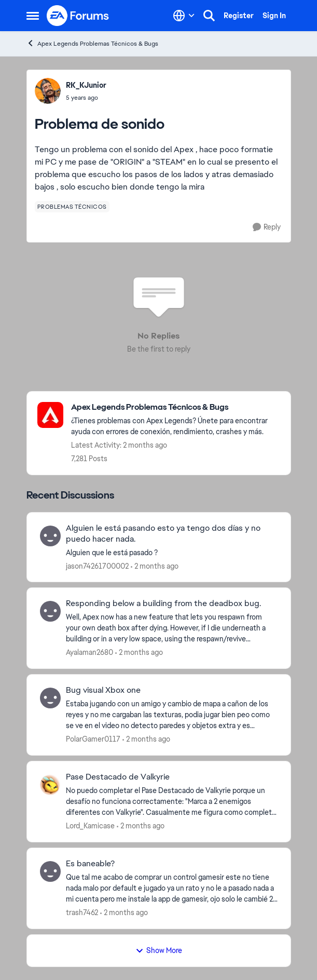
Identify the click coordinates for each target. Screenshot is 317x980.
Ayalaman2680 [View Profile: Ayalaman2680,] (89, 652)
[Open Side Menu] (33, 16)
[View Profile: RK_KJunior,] (48, 91)
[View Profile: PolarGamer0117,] (50, 698)
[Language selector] (184, 16)
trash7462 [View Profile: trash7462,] (82, 912)
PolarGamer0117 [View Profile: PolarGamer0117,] (93, 739)
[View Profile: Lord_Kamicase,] (50, 785)
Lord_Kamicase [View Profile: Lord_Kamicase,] (90, 826)
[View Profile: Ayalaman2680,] (50, 611)
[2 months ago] (155, 566)
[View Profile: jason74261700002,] (50, 536)
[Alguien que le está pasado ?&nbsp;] (172, 552)
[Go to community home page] (78, 16)
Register (239, 16)
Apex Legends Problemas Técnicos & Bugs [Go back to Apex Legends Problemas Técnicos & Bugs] (92, 43)
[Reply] (267, 227)
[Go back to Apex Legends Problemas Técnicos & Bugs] (176, 407)
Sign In (274, 16)
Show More (159, 950)
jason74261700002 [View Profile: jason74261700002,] (97, 566)
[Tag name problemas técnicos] (72, 207)
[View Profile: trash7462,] (50, 871)
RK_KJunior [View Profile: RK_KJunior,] (86, 85)
